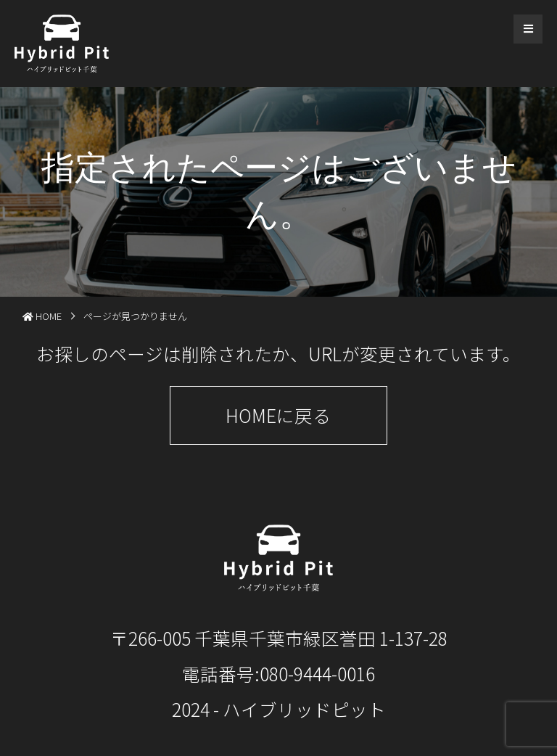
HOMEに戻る (278, 415)
